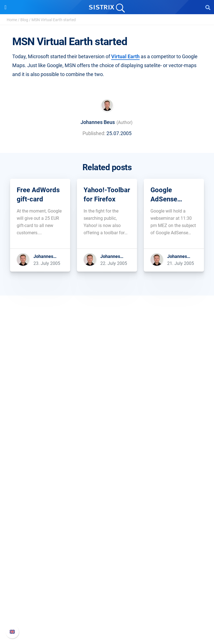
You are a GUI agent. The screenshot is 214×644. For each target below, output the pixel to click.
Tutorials (107, 556)
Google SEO (107, 465)
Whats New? (107, 593)
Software (107, 446)
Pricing (107, 456)
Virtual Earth (125, 56)
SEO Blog (107, 538)
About (107, 392)
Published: (94, 133)
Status (107, 619)
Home (12, 20)
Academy (107, 529)
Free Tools (107, 547)
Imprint (107, 428)
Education (107, 410)
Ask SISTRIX (107, 511)
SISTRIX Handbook (107, 584)
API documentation (107, 602)
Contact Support (107, 610)
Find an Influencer (107, 483)
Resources (107, 500)
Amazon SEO (107, 474)
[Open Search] (208, 7)
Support (107, 573)
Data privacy (107, 419)
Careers (107, 401)
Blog (24, 20)
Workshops (107, 520)
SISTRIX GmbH (107, 382)
